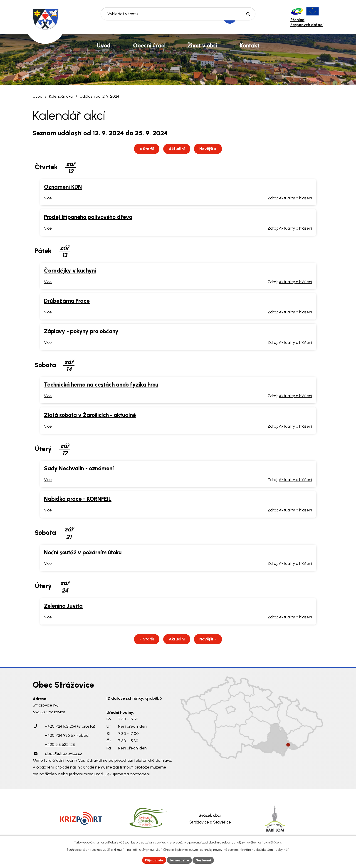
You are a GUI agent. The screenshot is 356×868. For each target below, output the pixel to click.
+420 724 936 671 (61, 737)
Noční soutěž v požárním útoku (83, 553)
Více (48, 199)
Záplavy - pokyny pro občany (81, 332)
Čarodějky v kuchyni (70, 271)
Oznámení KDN (63, 187)
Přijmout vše (153, 860)
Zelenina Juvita (63, 606)
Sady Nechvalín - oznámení (79, 469)
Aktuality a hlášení (295, 199)
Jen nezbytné (180, 860)
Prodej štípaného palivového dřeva (88, 218)
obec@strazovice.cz (64, 755)
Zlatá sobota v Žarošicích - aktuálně (90, 416)
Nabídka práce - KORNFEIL (78, 499)
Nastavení (205, 860)
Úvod (38, 96)
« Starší (144, 149)
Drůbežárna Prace (67, 301)
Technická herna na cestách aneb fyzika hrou (101, 385)
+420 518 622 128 (60, 746)
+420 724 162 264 (61, 728)
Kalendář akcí (61, 96)
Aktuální (177, 149)
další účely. (274, 842)
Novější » (211, 149)
